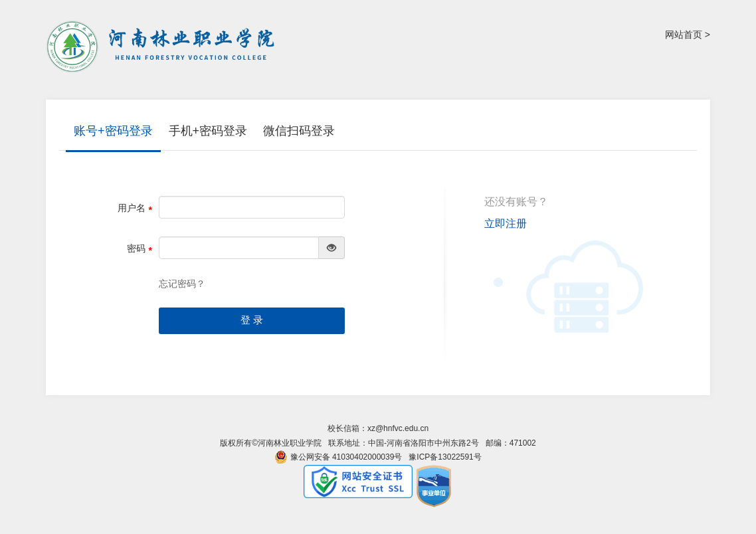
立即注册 (506, 223)
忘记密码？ (182, 284)
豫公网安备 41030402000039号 (338, 457)
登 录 (252, 320)
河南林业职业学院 (162, 46)
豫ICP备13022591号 (445, 457)
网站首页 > (688, 35)
